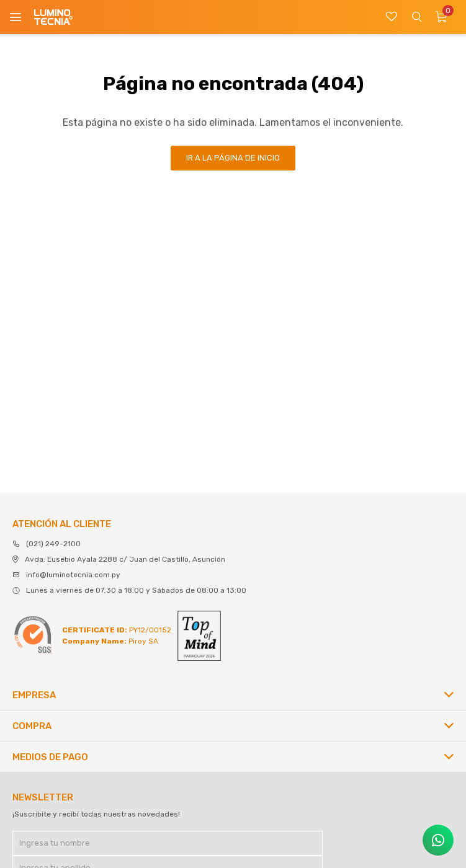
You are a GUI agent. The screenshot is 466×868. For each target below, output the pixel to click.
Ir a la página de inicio (233, 158)
